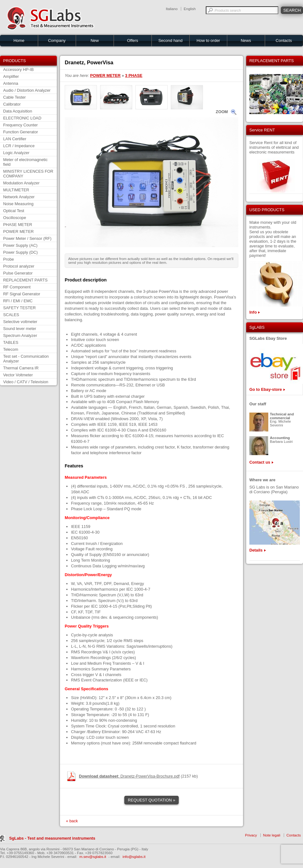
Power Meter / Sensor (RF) (27, 238)
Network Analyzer (19, 197)
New (95, 41)
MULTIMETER (16, 190)
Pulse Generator (18, 273)
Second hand (171, 41)
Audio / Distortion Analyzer (27, 90)
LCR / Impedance (19, 146)
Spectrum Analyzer (20, 336)
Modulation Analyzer (21, 183)
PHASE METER (18, 225)
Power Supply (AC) (20, 245)
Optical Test (14, 211)
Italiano (172, 9)
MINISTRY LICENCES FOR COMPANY (28, 174)
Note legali (272, 835)
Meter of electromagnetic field (25, 162)
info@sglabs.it (134, 857)
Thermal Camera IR (21, 368)
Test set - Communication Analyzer (26, 359)
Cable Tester (15, 97)
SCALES (11, 315)
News (246, 41)
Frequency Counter (21, 125)
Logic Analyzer (16, 153)
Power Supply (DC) (21, 252)
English (190, 9)
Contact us (260, 462)
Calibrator (12, 104)
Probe (9, 259)
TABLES (11, 342)
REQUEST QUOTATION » (151, 800)
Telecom (11, 349)
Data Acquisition (18, 111)
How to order (208, 41)
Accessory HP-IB (18, 69)
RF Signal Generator (22, 294)
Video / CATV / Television (26, 382)
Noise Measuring (18, 204)
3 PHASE (134, 75)
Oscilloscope (15, 218)
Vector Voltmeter (18, 375)
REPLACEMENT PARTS (25, 280)
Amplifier (11, 76)
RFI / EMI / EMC (18, 301)
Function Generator (21, 132)
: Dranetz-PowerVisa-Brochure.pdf (129, 776)
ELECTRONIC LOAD (22, 118)
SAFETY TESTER (19, 308)
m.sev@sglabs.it (93, 857)
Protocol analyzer (19, 266)
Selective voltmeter (20, 322)
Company (57, 41)
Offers (132, 41)
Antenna (11, 83)
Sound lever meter (20, 329)
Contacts (284, 41)
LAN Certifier (15, 139)
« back (72, 821)
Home (19, 41)
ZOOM (222, 112)
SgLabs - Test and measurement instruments (52, 838)
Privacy (251, 835)
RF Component (17, 287)
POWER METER (18, 231)
